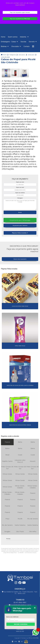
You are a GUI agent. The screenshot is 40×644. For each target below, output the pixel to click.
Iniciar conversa (21, 624)
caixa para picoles (22, 55)
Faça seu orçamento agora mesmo (20, 12)
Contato (27, 46)
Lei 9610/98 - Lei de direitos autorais (27, 553)
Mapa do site (20, 631)
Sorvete (32, 42)
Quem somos (13, 37)
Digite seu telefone (20, 193)
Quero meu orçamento (20, 259)
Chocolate (15, 46)
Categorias (12, 55)
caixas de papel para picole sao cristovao (5, 57)
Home (3, 37)
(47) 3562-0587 (20, 603)
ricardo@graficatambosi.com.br (20, 605)
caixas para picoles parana (31, 55)
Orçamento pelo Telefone (20, 225)
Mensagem (20, 198)
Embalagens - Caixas (8, 42)
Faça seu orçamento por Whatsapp (20, 19)
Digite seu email (20, 187)
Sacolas (23, 42)
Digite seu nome (20, 182)
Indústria (23, 37)
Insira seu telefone (12, 617)
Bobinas (4, 46)
